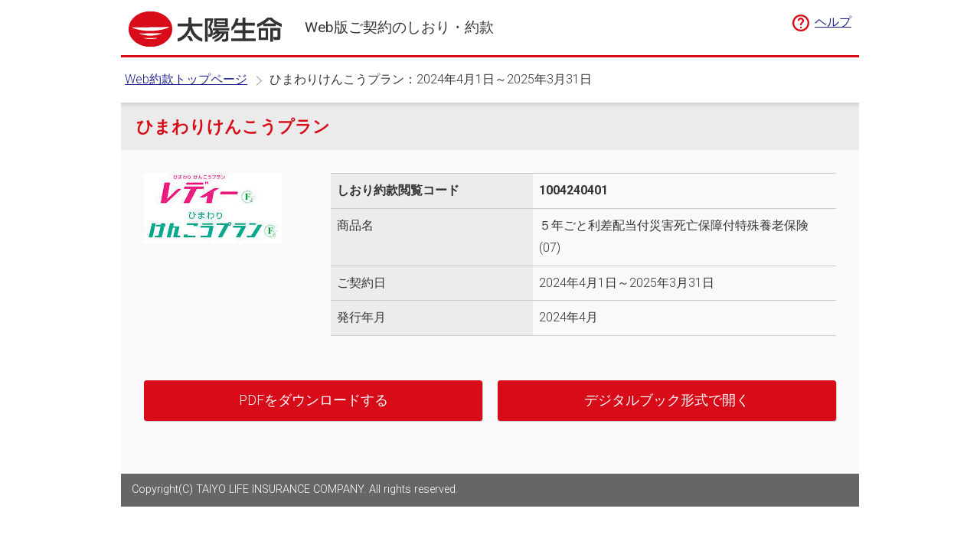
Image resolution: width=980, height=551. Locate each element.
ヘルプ (833, 22)
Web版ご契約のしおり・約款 (399, 27)
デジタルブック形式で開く (667, 400)
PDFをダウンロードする (314, 400)
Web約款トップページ (186, 79)
